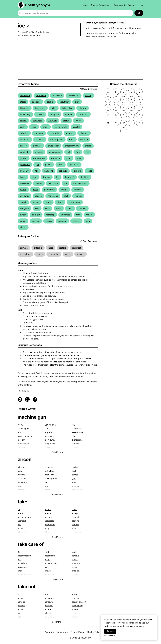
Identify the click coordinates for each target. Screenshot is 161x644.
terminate (65, 215)
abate (75, 594)
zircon (23, 227)
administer (23, 563)
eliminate (37, 146)
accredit (76, 517)
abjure (21, 598)
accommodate (24, 517)
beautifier (64, 102)
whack (49, 221)
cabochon (83, 114)
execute (39, 152)
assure (88, 96)
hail (36, 171)
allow (74, 567)
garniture (56, 158)
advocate (22, 567)
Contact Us (62, 632)
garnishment (39, 158)
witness (76, 221)
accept (75, 513)
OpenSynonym (37, 5)
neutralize (53, 183)
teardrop (50, 215)
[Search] (139, 13)
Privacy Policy (77, 632)
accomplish (50, 556)
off (66, 183)
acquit (21, 609)
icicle (89, 171)
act (19, 525)
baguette (36, 102)
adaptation (50, 525)
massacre (25, 183)
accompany (77, 606)
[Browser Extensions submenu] (101, 5)
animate (24, 248)
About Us (49, 632)
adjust (75, 559)
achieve (75, 556)
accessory (25, 96)
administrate (51, 563)
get (37, 165)
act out (48, 609)
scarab (23, 202)
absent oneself (79, 602)
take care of (31, 544)
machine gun (32, 417)
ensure (88, 146)
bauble (50, 102)
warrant (36, 221)
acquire (75, 521)
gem (79, 158)
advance (76, 563)
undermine (54, 254)
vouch (23, 221)
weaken (80, 254)
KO (19, 552)
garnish (24, 158)
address (76, 525)
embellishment (72, 146)
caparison (37, 121)
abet (74, 552)
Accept (110, 633)
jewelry (47, 177)
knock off (70, 177)
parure (23, 190)
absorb (21, 513)
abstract (49, 513)
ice (46, 482)
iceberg (77, 171)
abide (74, 510)
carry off (53, 121)
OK (19, 510)
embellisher (53, 146)
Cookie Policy (94, 632)
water (68, 254)
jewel (35, 177)
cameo (23, 121)
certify (66, 121)
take (22, 502)
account (48, 517)
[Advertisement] (80, 59)
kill (58, 177)
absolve (21, 606)
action (75, 609)
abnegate (49, 598)
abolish (75, 598)
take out (36, 215)
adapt (47, 559)
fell (68, 152)
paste (35, 190)
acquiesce (49, 521)
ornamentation (80, 183)
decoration (55, 133)
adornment (41, 96)
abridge (21, 602)
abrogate (49, 602)
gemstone (25, 165)
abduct (48, 510)
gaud (69, 158)
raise (51, 248)
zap (88, 221)
